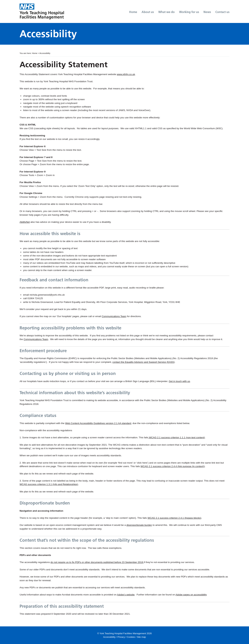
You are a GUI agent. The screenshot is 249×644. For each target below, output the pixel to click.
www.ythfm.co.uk (126, 74)
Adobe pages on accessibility (191, 595)
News (207, 12)
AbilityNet (25, 222)
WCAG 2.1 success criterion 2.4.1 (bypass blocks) (174, 518)
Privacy (121, 637)
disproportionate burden (139, 525)
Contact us (222, 12)
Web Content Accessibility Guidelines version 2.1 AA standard (98, 423)
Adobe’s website (126, 595)
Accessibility (109, 637)
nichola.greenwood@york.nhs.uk (47, 295)
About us (148, 12)
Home (133, 12)
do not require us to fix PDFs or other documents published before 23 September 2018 (97, 562)
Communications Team (114, 316)
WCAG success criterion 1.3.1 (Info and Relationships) (49, 484)
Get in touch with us (179, 381)
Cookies (131, 637)
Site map (141, 637)
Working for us (189, 12)
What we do (166, 12)
